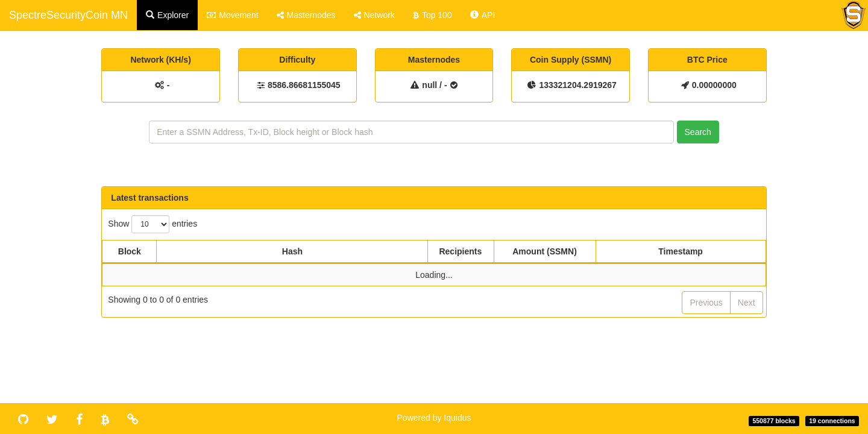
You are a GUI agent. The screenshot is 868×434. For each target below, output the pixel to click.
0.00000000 (714, 85)
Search (698, 132)
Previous (706, 303)
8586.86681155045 (304, 85)
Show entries (153, 224)
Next (747, 303)
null (429, 85)
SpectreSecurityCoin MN (68, 15)
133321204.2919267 (577, 85)
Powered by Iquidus (434, 418)
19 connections (832, 421)
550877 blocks (774, 421)
